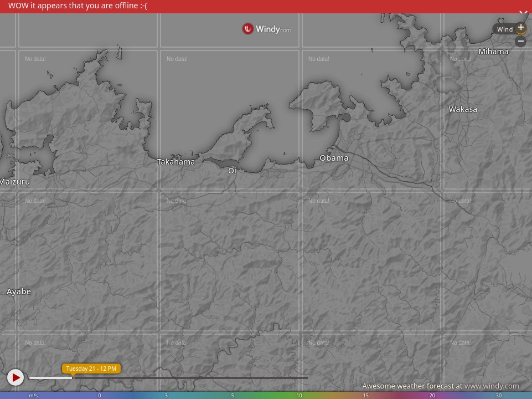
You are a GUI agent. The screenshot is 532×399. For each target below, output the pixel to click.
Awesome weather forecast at (441, 386)
